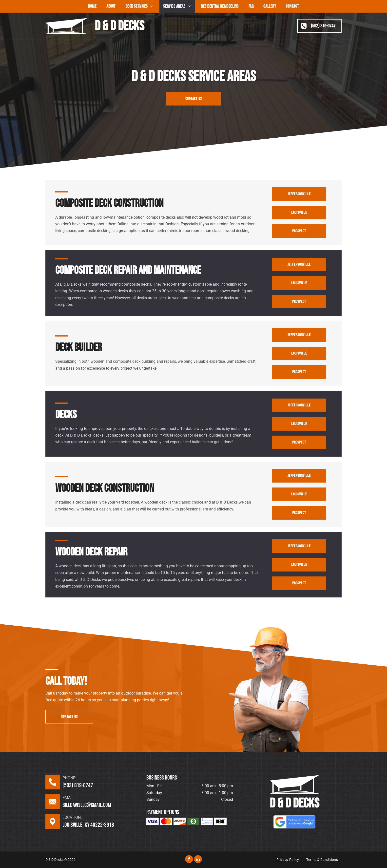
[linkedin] (198, 860)
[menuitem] (92, 6)
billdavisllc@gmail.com (87, 805)
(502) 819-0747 (78, 785)
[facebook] (189, 860)
